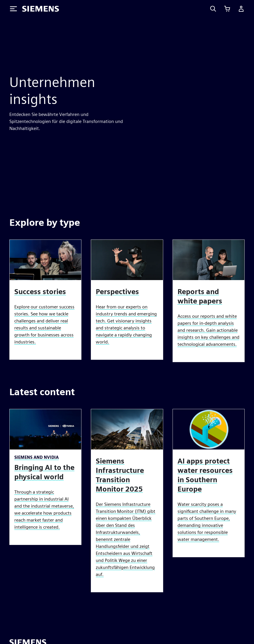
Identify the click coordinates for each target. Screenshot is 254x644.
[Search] (213, 9)
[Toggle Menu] (13, 9)
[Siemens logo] (41, 9)
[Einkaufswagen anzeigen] (227, 9)
